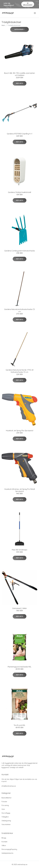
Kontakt (4, 842)
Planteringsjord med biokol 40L (19, 667)
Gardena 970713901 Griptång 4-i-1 (20, 134)
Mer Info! (20, 83)
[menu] (35, 13)
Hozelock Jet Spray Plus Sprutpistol (20, 431)
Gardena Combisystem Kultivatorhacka (20, 251)
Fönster (4, 802)
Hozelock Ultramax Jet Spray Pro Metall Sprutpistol (20, 490)
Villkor (4, 845)
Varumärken (6, 824)
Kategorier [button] (19, 29)
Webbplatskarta (7, 853)
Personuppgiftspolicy (9, 849)
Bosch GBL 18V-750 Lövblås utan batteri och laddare (19, 74)
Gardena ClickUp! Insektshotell (19, 192)
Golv (3, 809)
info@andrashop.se (9, 786)
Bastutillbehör (7, 798)
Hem (3, 25)
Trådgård (5, 817)
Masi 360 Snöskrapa (19, 550)
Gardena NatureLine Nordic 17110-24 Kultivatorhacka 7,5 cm (20, 371)
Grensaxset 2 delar (19, 608)
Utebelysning (6, 821)
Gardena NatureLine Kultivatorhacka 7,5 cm (19, 310)
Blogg (4, 838)
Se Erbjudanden (28, 4)
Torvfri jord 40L (19, 725)
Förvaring (5, 805)
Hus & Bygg (6, 813)
